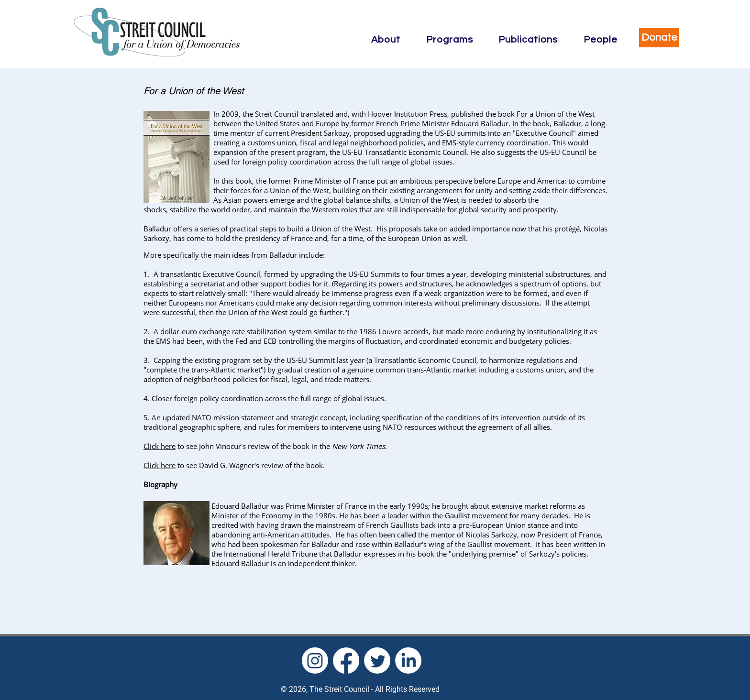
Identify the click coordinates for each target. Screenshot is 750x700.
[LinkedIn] (408, 661)
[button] (386, 40)
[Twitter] (377, 661)
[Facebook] (346, 661)
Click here (160, 446)
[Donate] (659, 38)
